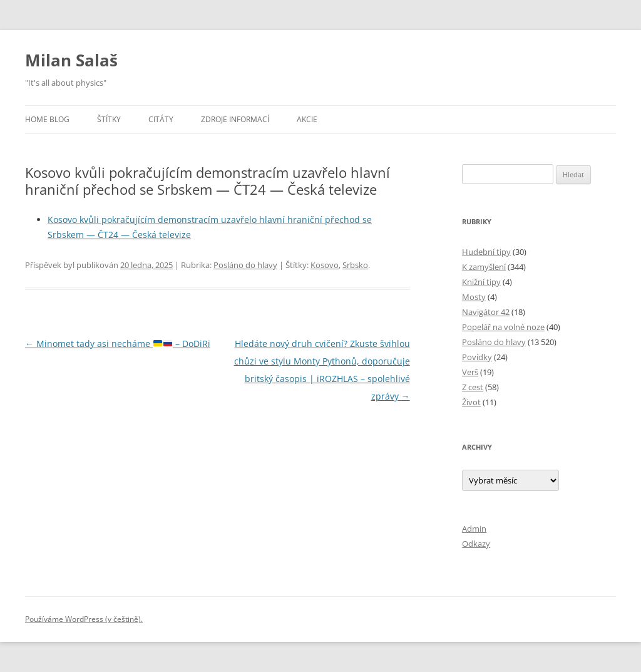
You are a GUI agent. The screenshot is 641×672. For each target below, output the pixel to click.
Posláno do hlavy (245, 265)
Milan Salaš (71, 60)
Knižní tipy (481, 282)
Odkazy (476, 544)
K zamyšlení (484, 267)
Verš (470, 372)
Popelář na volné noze (503, 327)
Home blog (47, 119)
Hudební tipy (486, 252)
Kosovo (325, 265)
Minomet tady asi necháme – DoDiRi (118, 344)
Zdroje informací (235, 119)
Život (471, 402)
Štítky (109, 119)
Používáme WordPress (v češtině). (84, 619)
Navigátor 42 (486, 312)
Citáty (161, 119)
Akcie (307, 119)
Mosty (474, 297)
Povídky (477, 357)
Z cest (473, 387)
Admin (474, 529)
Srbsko (355, 265)
